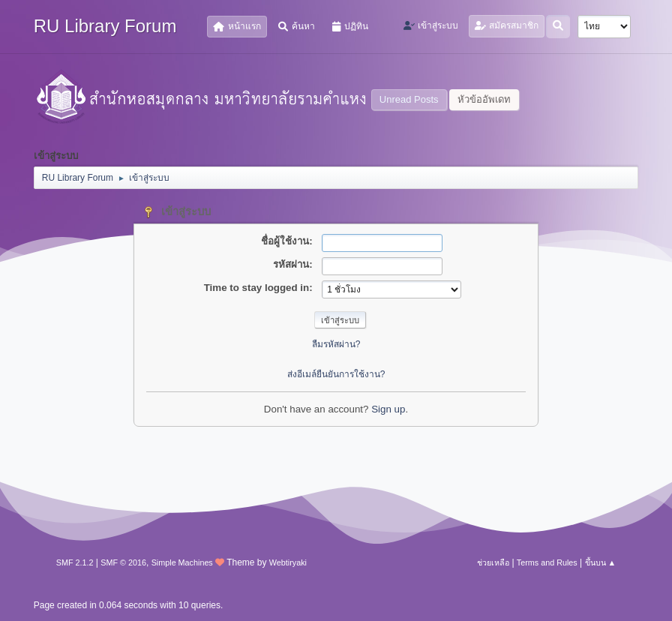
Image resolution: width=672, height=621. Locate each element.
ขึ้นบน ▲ (601, 562)
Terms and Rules (547, 562)
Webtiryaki (288, 562)
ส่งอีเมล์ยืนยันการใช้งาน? (336, 374)
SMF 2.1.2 (75, 562)
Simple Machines (182, 562)
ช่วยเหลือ (493, 562)
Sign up (388, 409)
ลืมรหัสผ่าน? (336, 344)
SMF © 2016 (123, 562)
